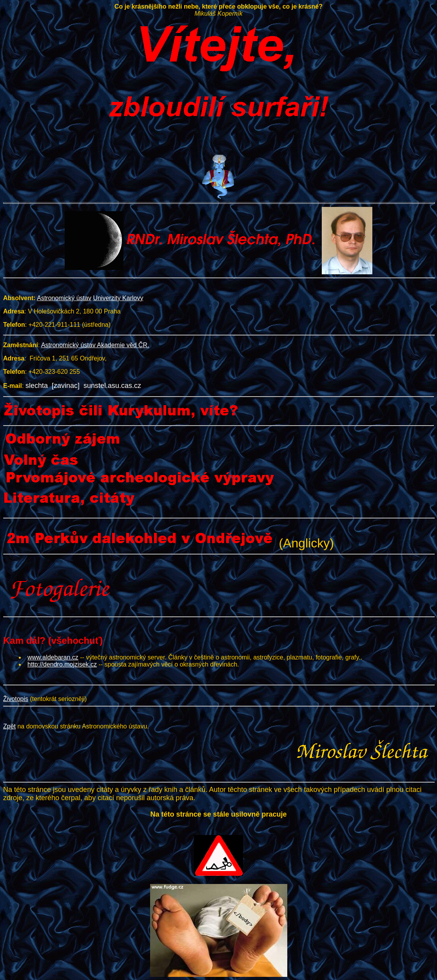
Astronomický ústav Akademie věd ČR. (95, 345)
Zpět (9, 726)
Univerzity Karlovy (118, 298)
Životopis (16, 699)
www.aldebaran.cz (53, 657)
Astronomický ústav (64, 298)
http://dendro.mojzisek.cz (62, 664)
